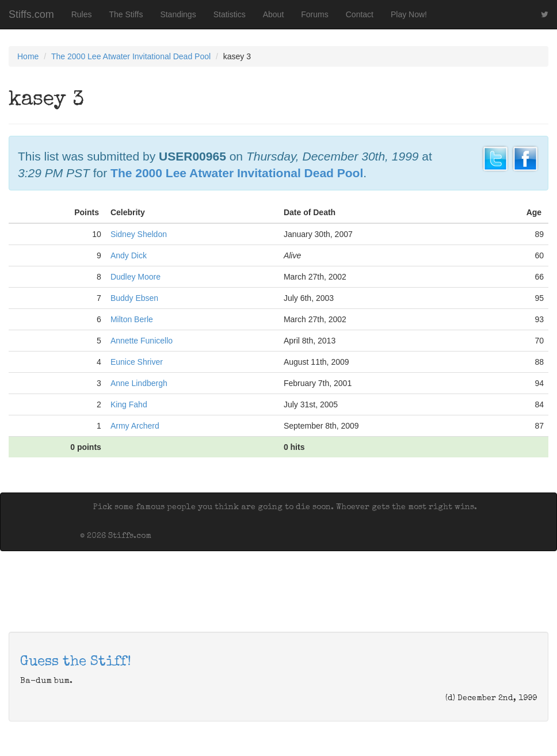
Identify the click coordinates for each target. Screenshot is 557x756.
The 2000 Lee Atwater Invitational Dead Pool (131, 56)
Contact (360, 14)
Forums (314, 14)
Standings (178, 14)
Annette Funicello (142, 341)
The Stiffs (126, 14)
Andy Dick (129, 255)
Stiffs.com (31, 14)
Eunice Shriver (137, 362)
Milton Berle (132, 319)
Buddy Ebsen (134, 298)
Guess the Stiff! (76, 662)
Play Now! (409, 14)
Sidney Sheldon (139, 234)
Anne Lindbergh (139, 383)
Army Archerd (135, 426)
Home (28, 56)
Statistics (230, 14)
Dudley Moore (136, 277)
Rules (82, 14)
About (274, 14)
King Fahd (129, 404)
